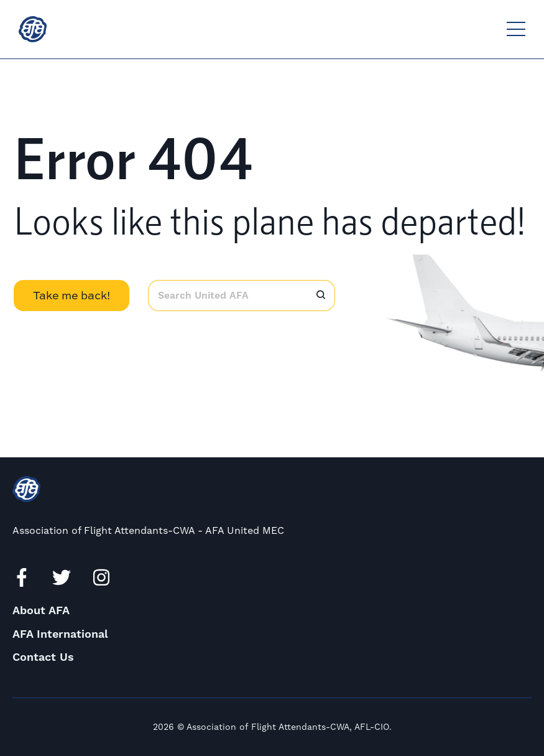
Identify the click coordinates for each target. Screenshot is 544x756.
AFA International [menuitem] (60, 634)
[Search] (321, 296)
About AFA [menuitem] (41, 611)
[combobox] (227, 296)
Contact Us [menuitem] (43, 657)
